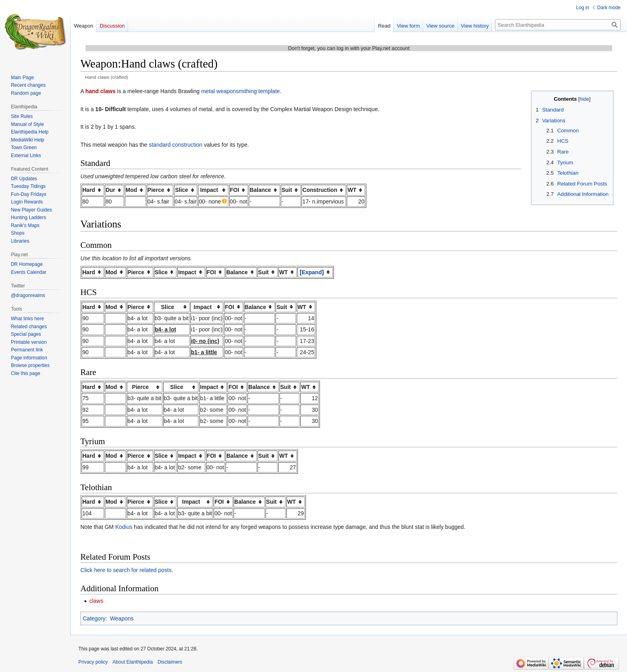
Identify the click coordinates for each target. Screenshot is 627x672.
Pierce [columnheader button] (156, 190)
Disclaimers (170, 662)
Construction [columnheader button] (320, 190)
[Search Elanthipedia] (558, 25)
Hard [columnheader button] (89, 190)
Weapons (122, 618)
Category (94, 618)
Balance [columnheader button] (260, 190)
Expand (312, 272)
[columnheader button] (315, 272)
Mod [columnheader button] (131, 190)
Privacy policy (93, 662)
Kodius (124, 527)
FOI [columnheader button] (235, 190)
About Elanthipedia (133, 662)
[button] (312, 272)
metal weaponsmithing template (241, 91)
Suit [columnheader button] (287, 190)
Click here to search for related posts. (127, 570)
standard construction (176, 145)
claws (96, 601)
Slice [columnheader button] (182, 190)
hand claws (100, 91)
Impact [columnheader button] (209, 190)
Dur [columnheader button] (110, 190)
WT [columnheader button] (352, 190)
